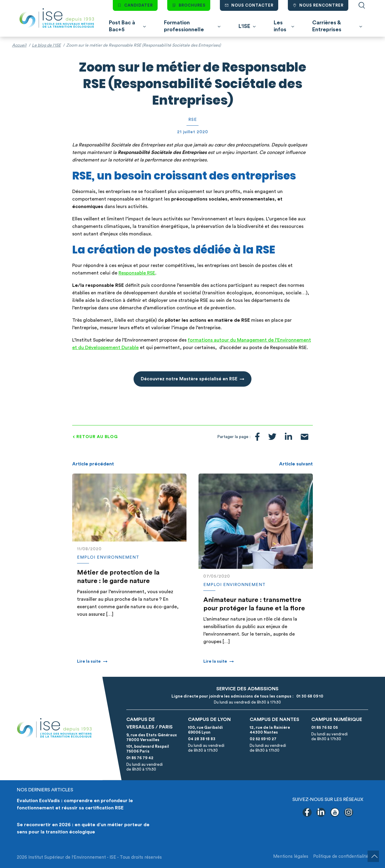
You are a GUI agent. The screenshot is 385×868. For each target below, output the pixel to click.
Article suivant (296, 464)
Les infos (280, 26)
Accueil (19, 45)
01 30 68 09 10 (309, 696)
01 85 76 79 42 (140, 758)
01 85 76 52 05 (325, 727)
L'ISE (244, 26)
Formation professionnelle (184, 26)
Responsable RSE (137, 273)
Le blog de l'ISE (46, 45)
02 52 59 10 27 (263, 739)
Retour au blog (97, 437)
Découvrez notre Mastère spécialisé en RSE (189, 379)
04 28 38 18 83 (202, 739)
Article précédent (93, 464)
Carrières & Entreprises (327, 26)
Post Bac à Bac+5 (122, 26)
